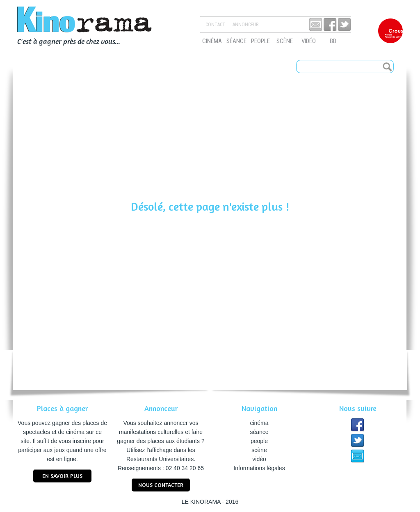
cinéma (212, 41)
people (260, 41)
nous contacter (161, 485)
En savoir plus (62, 476)
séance (236, 41)
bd (333, 41)
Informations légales (259, 468)
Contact (215, 25)
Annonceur (245, 25)
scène (285, 41)
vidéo (309, 41)
